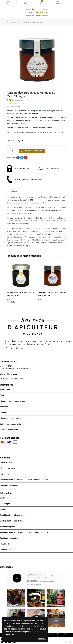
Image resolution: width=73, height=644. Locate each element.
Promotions (5, 474)
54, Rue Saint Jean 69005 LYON (12, 379)
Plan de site (5, 544)
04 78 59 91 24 (9, 366)
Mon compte (58, 2)
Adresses (4, 407)
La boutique (5, 504)
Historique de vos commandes (13, 401)
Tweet (22, 158)
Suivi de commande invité (11, 424)
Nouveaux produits (8, 462)
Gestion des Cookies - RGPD (11, 521)
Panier (3, 395)
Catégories (8, 2)
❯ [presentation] (65, 256)
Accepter (42, 639)
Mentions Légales (7, 527)
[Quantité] (12, 151)
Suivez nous (6, 567)
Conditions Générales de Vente (13, 515)
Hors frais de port (13, 107)
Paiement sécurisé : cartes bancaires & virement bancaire (24, 480)
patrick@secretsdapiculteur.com (18, 368)
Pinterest (26, 158)
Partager (18, 158)
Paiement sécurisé (10, 438)
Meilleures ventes (7, 468)
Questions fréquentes (9, 485)
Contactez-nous (6, 550)
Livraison (4, 498)
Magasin (4, 509)
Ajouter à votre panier (32, 151)
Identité (3, 413)
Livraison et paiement (9, 430)
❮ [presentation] (62, 256)
